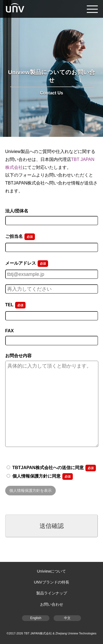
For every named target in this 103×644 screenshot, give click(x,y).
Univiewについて (52, 571)
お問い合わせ (52, 604)
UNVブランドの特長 (51, 582)
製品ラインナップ (52, 593)
